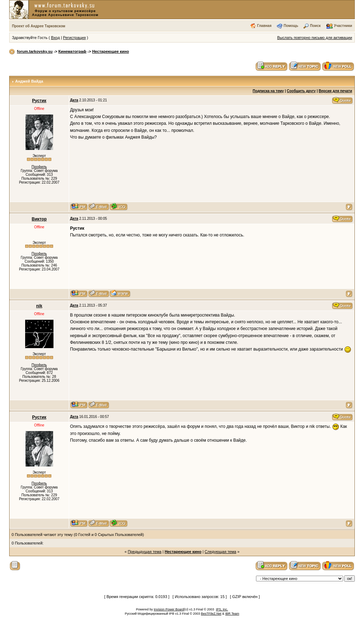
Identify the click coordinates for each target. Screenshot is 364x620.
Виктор (39, 219)
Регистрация (74, 38)
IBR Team (232, 614)
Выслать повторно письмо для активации (315, 38)
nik (39, 306)
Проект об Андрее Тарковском (39, 26)
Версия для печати (335, 91)
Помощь (291, 26)
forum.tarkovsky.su (35, 51)
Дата (74, 100)
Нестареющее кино (110, 51)
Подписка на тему (268, 91)
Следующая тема (220, 552)
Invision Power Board (169, 609)
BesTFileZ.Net (211, 614)
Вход (55, 38)
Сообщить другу (301, 91)
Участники (343, 26)
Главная (264, 26)
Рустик (39, 101)
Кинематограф (72, 51)
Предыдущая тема (145, 552)
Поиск (315, 26)
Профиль (39, 167)
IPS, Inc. (222, 609)
